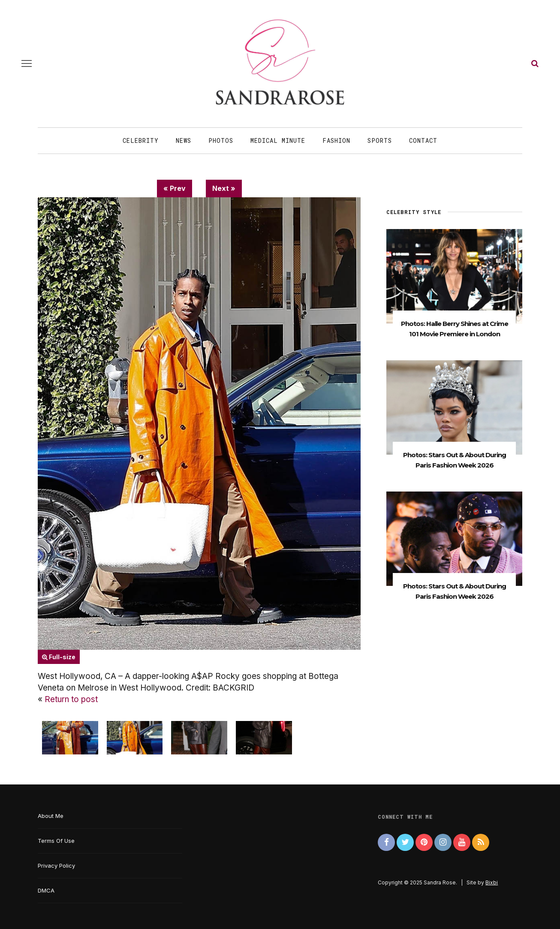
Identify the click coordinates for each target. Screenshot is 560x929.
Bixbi (492, 882)
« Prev (175, 188)
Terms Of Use (56, 841)
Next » (224, 188)
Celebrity (141, 140)
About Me (51, 816)
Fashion (336, 140)
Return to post (71, 699)
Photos (221, 140)
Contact (423, 140)
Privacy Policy (56, 866)
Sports (380, 140)
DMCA (46, 890)
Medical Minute (278, 140)
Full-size (59, 657)
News (184, 140)
